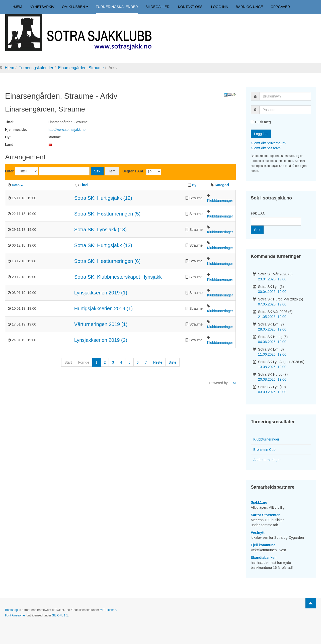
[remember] (252, 122)
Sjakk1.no (259, 502)
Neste (158, 362)
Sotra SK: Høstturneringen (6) (107, 261)
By (194, 185)
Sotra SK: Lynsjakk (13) (100, 230)
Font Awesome (15, 615)
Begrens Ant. (133, 171)
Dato (17, 185)
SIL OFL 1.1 (60, 615)
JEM (232, 383)
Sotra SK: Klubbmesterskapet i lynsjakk (118, 277)
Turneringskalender (117, 7)
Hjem (17, 7)
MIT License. (108, 610)
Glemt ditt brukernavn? (269, 143)
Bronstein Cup (264, 450)
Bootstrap (11, 610)
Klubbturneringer (220, 200)
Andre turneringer (267, 460)
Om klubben (75, 7)
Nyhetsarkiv (42, 7)
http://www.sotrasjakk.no (67, 130)
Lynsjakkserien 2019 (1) (101, 293)
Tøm (112, 171)
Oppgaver (280, 7)
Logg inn (220, 7)
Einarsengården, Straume (81, 68)
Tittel (84, 185)
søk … (256, 213)
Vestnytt (258, 532)
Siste (172, 362)
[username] (285, 96)
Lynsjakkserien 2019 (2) (101, 340)
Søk (97, 171)
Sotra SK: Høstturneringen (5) (107, 214)
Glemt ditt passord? (266, 148)
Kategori (222, 185)
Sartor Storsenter (265, 515)
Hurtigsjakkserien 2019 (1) (103, 308)
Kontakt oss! (191, 7)
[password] (285, 110)
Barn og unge (249, 7)
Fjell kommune (263, 545)
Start (68, 362)
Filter (9, 171)
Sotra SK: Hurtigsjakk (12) (103, 198)
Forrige (84, 362)
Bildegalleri (158, 7)
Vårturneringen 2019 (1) (101, 324)
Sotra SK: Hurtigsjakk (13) (103, 245)
